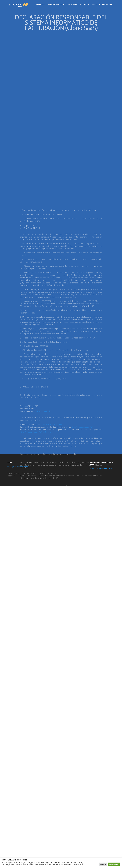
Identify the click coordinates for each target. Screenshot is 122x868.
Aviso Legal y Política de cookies (18, 467)
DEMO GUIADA (107, 4)
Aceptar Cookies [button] (114, 864)
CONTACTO (96, 4)
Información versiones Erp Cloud (101, 469)
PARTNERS (84, 4)
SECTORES (72, 4)
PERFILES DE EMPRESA (56, 4)
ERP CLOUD (40, 4)
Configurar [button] (103, 864)
